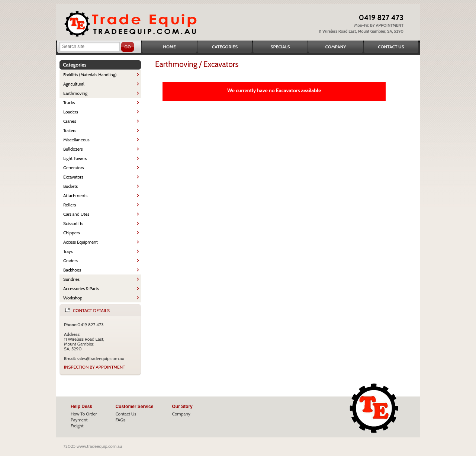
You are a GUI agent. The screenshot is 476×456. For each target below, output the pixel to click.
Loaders (71, 112)
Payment (79, 420)
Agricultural (74, 84)
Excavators (73, 177)
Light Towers (75, 158)
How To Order (84, 414)
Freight (77, 426)
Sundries (71, 279)
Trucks (69, 102)
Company (335, 47)
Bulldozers (73, 149)
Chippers (72, 233)
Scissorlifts (73, 223)
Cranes (70, 121)
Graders (70, 261)
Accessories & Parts (81, 288)
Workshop (73, 298)
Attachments (75, 195)
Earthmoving (75, 93)
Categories (225, 47)
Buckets (70, 186)
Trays (68, 251)
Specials (280, 47)
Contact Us (391, 47)
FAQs (120, 420)
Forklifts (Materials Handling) (90, 75)
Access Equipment (81, 242)
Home (169, 47)
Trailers (70, 130)
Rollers (70, 205)
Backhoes (72, 270)
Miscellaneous (76, 140)
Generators (74, 168)
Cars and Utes (76, 214)
